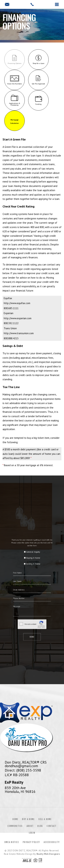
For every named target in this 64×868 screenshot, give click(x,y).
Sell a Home (45, 819)
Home (15, 819)
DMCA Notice (12, 842)
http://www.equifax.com (17, 303)
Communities (15, 826)
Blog (40, 826)
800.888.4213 (11, 338)
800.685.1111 (11, 308)
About (30, 826)
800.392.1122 (11, 323)
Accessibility (52, 842)
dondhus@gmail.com (21, 766)
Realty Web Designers (48, 854)
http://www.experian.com (18, 318)
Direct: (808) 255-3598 (23, 770)
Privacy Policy (31, 842)
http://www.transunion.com (19, 333)
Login (32, 833)
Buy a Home (28, 819)
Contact (51, 826)
